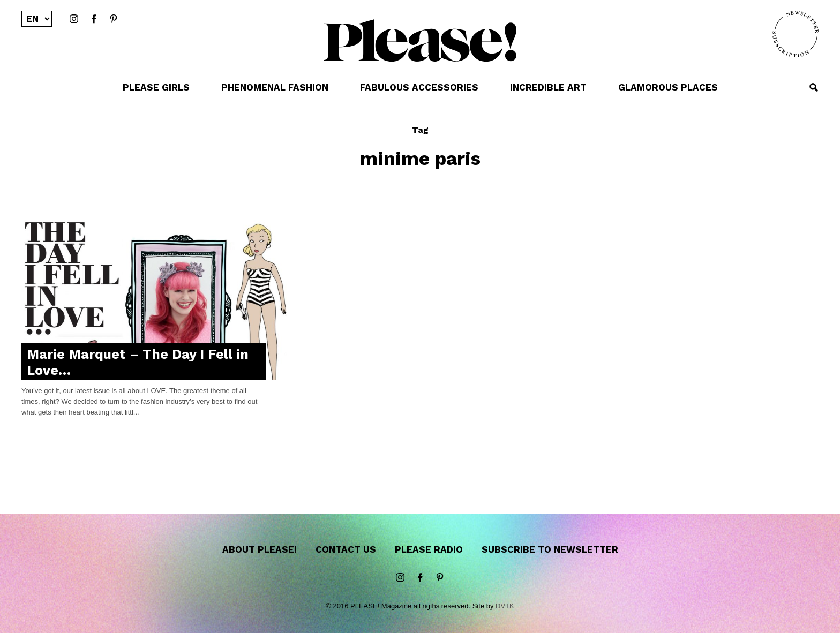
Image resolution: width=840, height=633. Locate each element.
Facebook (94, 19)
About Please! (260, 549)
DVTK (505, 606)
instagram (74, 19)
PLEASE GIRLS (156, 87)
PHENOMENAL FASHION (275, 87)
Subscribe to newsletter (550, 549)
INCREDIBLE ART (548, 87)
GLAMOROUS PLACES (668, 87)
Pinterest (114, 19)
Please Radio (429, 549)
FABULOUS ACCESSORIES (419, 87)
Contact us (346, 549)
